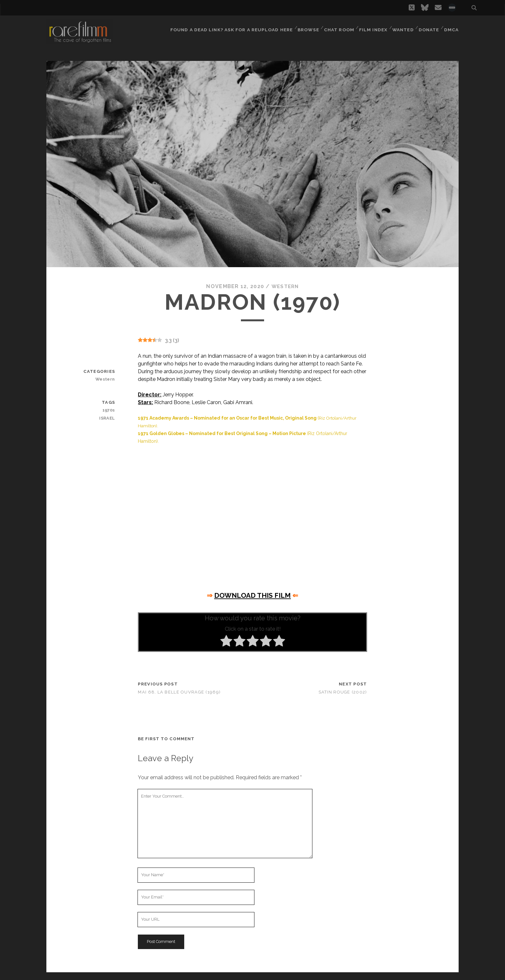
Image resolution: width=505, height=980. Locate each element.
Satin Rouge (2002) (343, 692)
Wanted (402, 27)
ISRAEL (108, 418)
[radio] (226, 642)
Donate (429, 27)
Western (285, 286)
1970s (109, 410)
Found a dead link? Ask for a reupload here (230, 27)
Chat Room (337, 27)
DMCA (452, 27)
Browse (306, 27)
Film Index (372, 27)
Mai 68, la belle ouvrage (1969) (179, 692)
